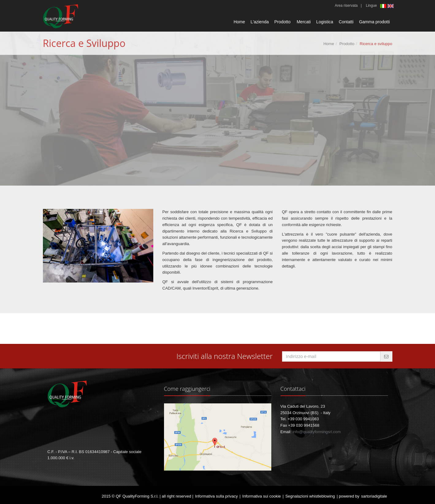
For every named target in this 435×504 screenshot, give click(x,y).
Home (239, 22)
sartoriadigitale (374, 496)
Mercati (304, 22)
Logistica (325, 22)
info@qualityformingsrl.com (317, 432)
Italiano (384, 7)
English (391, 6)
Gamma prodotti (374, 22)
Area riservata (346, 6)
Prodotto (282, 22)
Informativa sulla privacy (216, 496)
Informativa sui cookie (261, 496)
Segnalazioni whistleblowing (310, 496)
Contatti (346, 22)
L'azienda (260, 22)
